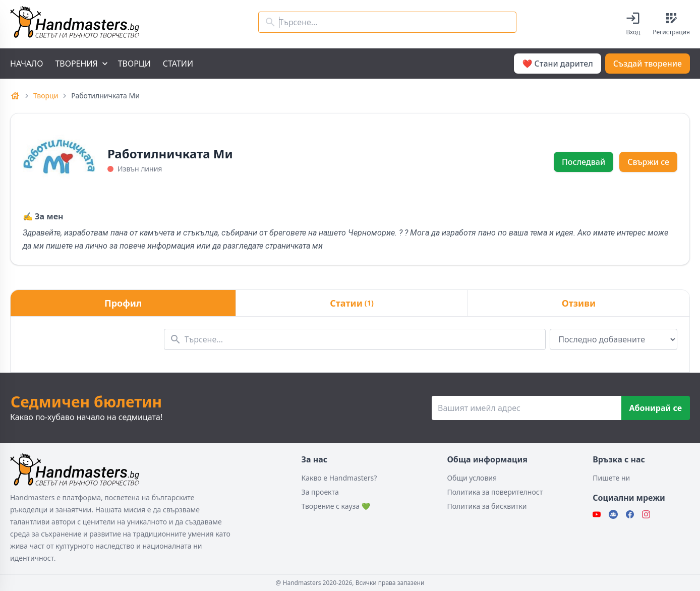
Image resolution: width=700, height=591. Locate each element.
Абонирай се (656, 408)
